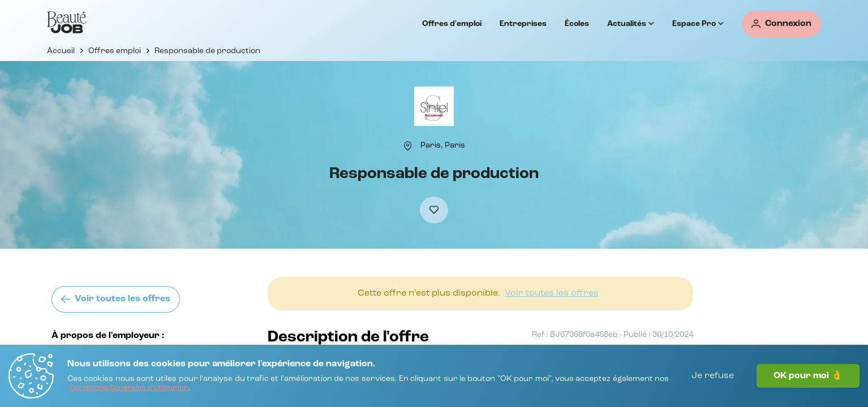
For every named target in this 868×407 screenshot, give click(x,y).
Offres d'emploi (452, 24)
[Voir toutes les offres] (116, 299)
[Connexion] (781, 24)
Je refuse (713, 376)
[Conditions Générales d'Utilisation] (129, 389)
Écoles (577, 24)
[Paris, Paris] (443, 145)
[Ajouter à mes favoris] (434, 210)
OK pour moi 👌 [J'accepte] (808, 376)
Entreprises (523, 24)
